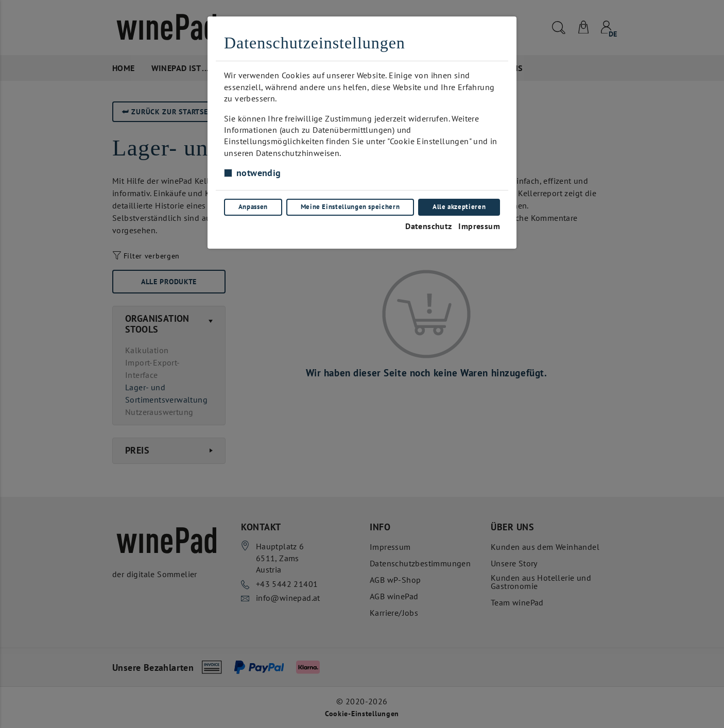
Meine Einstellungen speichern (350, 207)
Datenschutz (428, 226)
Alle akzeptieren (459, 207)
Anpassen (253, 207)
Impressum (479, 226)
